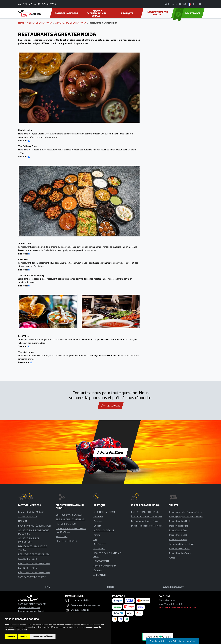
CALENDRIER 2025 (28, 568)
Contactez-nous (110, 405)
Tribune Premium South (180, 553)
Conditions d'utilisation (29, 607)
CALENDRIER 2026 (28, 517)
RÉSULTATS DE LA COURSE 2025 (34, 572)
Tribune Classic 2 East (179, 549)
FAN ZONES (62, 536)
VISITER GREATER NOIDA (158, 13)
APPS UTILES (100, 575)
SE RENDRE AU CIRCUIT (105, 512)
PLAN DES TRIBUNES (66, 541)
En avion (98, 521)
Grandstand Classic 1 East (181, 544)
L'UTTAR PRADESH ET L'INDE (146, 512)
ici (29, 140)
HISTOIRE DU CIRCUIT (67, 524)
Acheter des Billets (110, 452)
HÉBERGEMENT (101, 561)
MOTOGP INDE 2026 (66, 13)
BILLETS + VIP (187, 13)
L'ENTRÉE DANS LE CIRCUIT (70, 515)
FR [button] (191, 4)
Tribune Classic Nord (178, 526)
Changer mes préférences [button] (43, 636)
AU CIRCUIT (99, 549)
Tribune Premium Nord (179, 521)
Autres (172, 558)
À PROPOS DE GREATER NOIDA (71, 23)
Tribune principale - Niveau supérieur (186, 517)
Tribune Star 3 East (178, 539)
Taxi (95, 539)
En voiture (98, 517)
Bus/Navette (100, 544)
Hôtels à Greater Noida (105, 566)
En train (97, 526)
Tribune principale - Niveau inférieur (185, 512)
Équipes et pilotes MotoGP (31, 512)
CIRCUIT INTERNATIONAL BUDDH (97, 13)
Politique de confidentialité (31, 611)
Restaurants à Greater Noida (145, 521)
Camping (98, 570)
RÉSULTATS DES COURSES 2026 (34, 554)
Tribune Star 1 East (178, 530)
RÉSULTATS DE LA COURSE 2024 (34, 563)
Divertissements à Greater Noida (147, 526)
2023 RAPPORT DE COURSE (32, 577)
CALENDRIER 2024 (28, 559)
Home (21, 23)
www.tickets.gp (173, 587)
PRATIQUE (127, 13)
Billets (110, 587)
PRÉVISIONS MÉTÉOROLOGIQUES (35, 526)
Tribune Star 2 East (178, 535)
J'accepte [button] (11, 636)
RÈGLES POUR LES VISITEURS (71, 519)
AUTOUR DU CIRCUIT (104, 530)
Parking (97, 535)
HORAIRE (23, 521)
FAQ (48, 587)
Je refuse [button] (24, 636)
